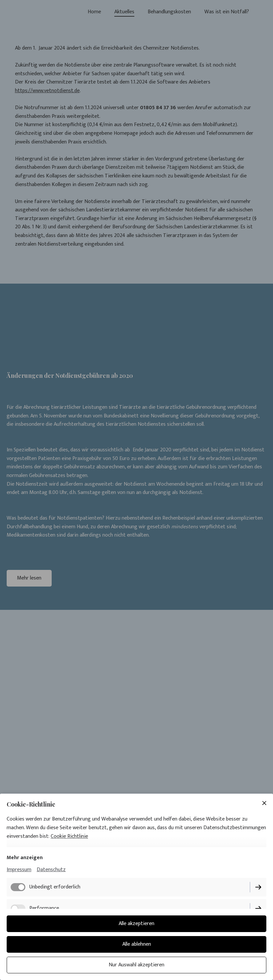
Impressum (19, 870)
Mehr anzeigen (25, 858)
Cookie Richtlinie (69, 836)
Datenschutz (51, 870)
